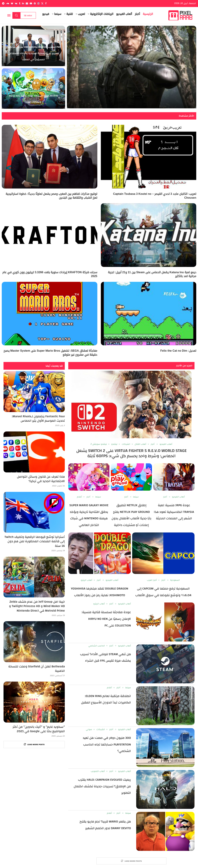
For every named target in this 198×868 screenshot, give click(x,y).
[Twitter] (42, 3)
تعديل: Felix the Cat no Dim (178, 351)
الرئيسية (148, 14)
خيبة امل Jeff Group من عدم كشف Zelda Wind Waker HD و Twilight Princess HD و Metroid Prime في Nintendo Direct (37, 606)
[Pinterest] (35, 3)
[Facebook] (46, 3)
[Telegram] (3, 3)
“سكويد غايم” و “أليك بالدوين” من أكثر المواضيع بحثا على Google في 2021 (39, 729)
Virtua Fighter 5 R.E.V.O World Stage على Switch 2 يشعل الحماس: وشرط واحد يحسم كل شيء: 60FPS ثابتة (131, 453)
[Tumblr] (20, 3)
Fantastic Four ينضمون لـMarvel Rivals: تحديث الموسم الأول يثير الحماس (38, 419)
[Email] (27, 3)
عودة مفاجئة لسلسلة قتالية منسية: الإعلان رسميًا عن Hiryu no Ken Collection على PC (106, 619)
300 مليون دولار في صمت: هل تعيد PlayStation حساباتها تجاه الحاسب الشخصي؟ (107, 744)
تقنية (70, 14)
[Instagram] (38, 3)
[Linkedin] (23, 3)
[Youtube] (31, 3)
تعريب (81, 14)
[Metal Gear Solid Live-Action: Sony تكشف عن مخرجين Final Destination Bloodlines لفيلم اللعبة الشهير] (132, 67)
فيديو (46, 14)
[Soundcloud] (8, 3)
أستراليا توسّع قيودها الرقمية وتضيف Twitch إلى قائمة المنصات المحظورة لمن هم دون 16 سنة (35, 541)
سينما (58, 14)
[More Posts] (131, 861)
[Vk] (16, 3)
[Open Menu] (9, 15)
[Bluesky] (12, 3)
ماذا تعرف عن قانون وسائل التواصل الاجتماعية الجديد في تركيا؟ (41, 479)
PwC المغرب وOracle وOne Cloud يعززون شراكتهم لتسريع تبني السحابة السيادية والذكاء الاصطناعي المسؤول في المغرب (33, 53)
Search (16, 15)
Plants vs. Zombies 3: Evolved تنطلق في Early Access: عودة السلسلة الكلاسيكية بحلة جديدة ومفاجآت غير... (33, 96)
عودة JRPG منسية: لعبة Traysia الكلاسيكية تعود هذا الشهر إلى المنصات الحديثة (174, 512)
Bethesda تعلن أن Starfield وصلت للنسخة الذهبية (37, 669)
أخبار (137, 14)
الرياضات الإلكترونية (102, 14)
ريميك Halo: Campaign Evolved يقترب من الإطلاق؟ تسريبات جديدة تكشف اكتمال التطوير (102, 786)
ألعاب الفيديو (124, 14)
